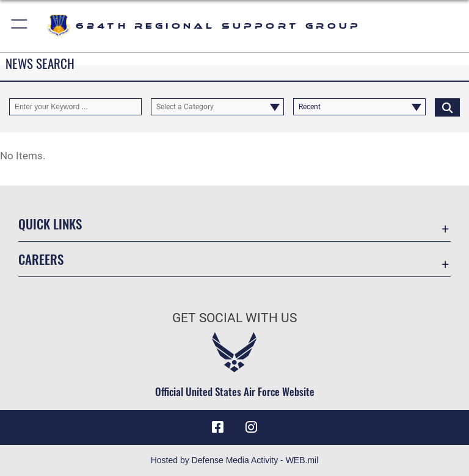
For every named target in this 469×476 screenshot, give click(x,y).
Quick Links (50, 224)
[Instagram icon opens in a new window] (252, 427)
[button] (20, 26)
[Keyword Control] (75, 107)
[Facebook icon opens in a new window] (217, 427)
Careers (41, 259)
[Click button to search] (447, 107)
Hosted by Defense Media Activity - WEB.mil (235, 460)
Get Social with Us (234, 318)
